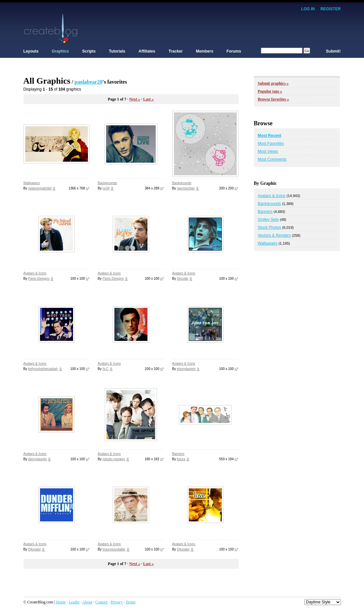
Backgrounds (107, 183)
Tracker (176, 51)
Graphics (61, 51)
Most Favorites (271, 143)
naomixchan (186, 188)
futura (181, 459)
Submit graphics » (273, 83)
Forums (234, 51)
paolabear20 (88, 82)
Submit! (333, 51)
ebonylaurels (186, 369)
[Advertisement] (221, 28)
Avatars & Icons (35, 273)
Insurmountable (114, 549)
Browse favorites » (273, 99)
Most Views (268, 151)
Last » (148, 99)
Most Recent (270, 136)
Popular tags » (270, 91)
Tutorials (117, 51)
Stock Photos (270, 227)
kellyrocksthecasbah (43, 369)
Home (61, 602)
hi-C (105, 369)
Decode (182, 279)
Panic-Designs (39, 279)
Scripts (89, 51)
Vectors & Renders (274, 235)
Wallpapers (32, 183)
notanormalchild (40, 188)
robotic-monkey (114, 459)
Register (330, 9)
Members (204, 51)
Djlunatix (34, 549)
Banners (178, 454)
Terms (131, 602)
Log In (308, 9)
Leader (74, 602)
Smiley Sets (268, 220)
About (87, 602)
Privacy (117, 602)
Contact (101, 602)
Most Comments (272, 159)
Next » (135, 99)
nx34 (106, 188)
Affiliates (147, 51)
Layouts (31, 51)
